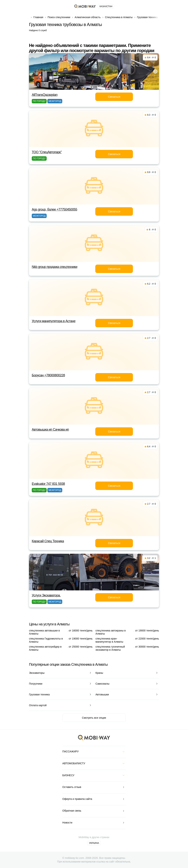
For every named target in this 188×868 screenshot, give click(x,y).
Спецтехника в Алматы (119, 17)
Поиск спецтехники (59, 17)
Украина (94, 843)
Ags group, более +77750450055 (54, 209)
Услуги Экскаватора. (46, 595)
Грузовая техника (147, 17)
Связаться (114, 97)
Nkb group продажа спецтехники (55, 267)
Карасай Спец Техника (48, 541)
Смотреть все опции (94, 718)
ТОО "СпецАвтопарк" (47, 152)
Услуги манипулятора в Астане (54, 321)
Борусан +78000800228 (48, 375)
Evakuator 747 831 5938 (48, 484)
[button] (93, 87)
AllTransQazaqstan (45, 95)
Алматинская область (88, 17)
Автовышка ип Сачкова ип (50, 430)
